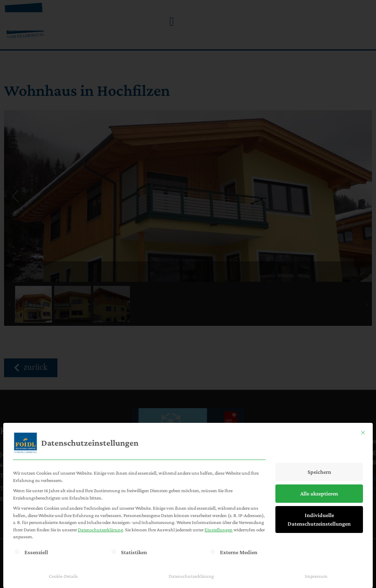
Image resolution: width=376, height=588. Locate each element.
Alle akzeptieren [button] (319, 493)
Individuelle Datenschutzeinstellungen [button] (319, 519)
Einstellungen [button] (219, 530)
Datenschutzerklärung (100, 530)
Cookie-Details (63, 576)
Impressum (316, 576)
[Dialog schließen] (363, 433)
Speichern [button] (319, 472)
